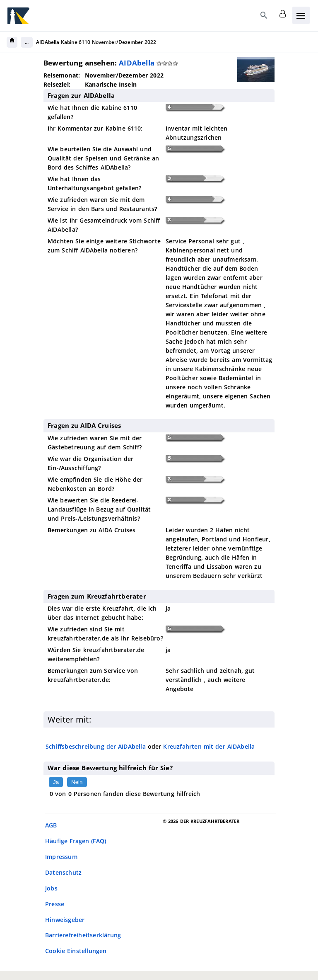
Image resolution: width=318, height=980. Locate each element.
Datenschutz (63, 872)
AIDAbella (137, 63)
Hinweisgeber (65, 920)
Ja (56, 782)
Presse (55, 904)
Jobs (51, 888)
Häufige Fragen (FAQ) (76, 841)
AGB (51, 825)
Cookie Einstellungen (76, 951)
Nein (77, 782)
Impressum (61, 857)
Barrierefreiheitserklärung (83, 935)
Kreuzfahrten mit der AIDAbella (209, 746)
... (27, 42)
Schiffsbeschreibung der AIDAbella (96, 746)
